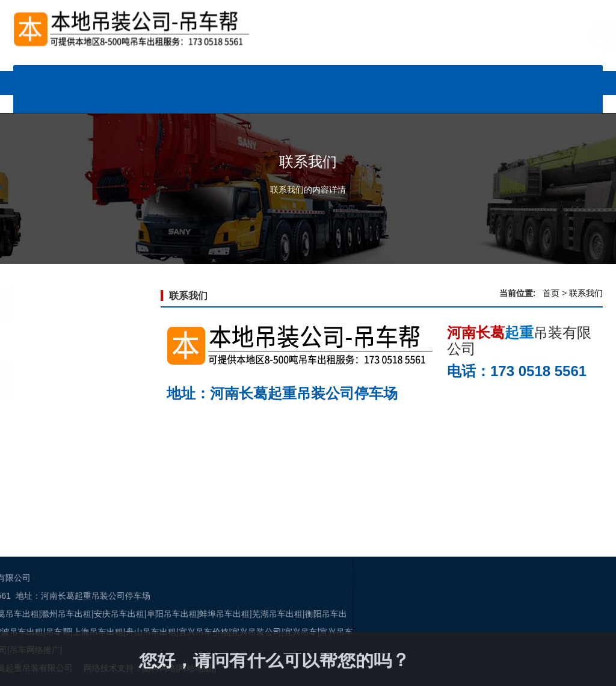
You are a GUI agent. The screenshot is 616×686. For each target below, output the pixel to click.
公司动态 (308, 77)
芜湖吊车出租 (140, 614)
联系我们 (359, 101)
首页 (551, 293)
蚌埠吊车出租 (87, 614)
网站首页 (105, 77)
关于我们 (257, 101)
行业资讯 (410, 77)
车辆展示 (206, 77)
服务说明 (511, 77)
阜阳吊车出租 (35, 614)
